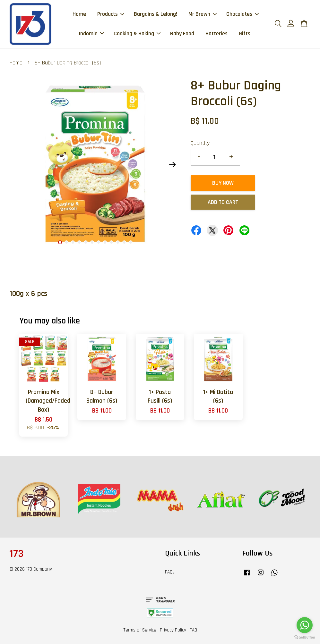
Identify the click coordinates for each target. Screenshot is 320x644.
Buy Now (223, 183)
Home (79, 14)
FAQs (170, 572)
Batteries (216, 33)
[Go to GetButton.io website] (305, 637)
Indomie (91, 33)
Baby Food (182, 33)
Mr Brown (203, 14)
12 (131, 242)
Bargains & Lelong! (156, 14)
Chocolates (242, 14)
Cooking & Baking (137, 33)
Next (172, 165)
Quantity (200, 143)
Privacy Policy (173, 630)
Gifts (245, 33)
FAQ (193, 630)
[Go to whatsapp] (305, 625)
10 (118, 242)
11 (124, 242)
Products (111, 14)
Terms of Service (140, 630)
